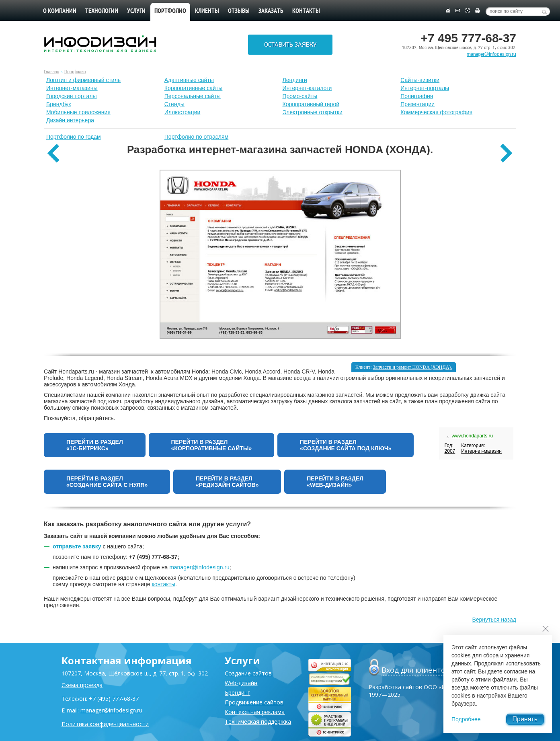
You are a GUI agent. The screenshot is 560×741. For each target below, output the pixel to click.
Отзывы (239, 11)
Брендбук (59, 104)
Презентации (417, 104)
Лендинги (295, 80)
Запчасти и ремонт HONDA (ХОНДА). (413, 367)
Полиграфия (417, 96)
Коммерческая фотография (436, 112)
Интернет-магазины (72, 88)
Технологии (102, 11)
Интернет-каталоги (307, 88)
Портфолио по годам (74, 137)
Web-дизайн (241, 683)
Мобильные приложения (78, 112)
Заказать (271, 11)
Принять (525, 719)
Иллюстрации (183, 112)
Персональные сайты (193, 96)
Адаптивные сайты (189, 80)
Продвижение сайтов (254, 702)
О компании (60, 11)
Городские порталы (72, 96)
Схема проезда (82, 685)
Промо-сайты (300, 96)
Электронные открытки (313, 112)
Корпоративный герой (311, 104)
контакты (163, 584)
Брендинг (237, 693)
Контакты (306, 11)
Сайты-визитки (420, 80)
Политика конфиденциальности (105, 724)
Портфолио (75, 72)
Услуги (136, 11)
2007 (450, 451)
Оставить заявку (290, 45)
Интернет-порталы (425, 88)
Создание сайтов (248, 673)
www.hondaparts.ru (473, 436)
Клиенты (207, 11)
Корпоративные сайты (194, 88)
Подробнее (466, 719)
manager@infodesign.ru (491, 54)
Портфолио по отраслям (197, 137)
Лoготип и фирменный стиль (83, 80)
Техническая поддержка (258, 721)
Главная (51, 72)
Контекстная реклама (255, 712)
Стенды (174, 104)
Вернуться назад (494, 620)
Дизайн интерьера (70, 120)
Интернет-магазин (481, 451)
